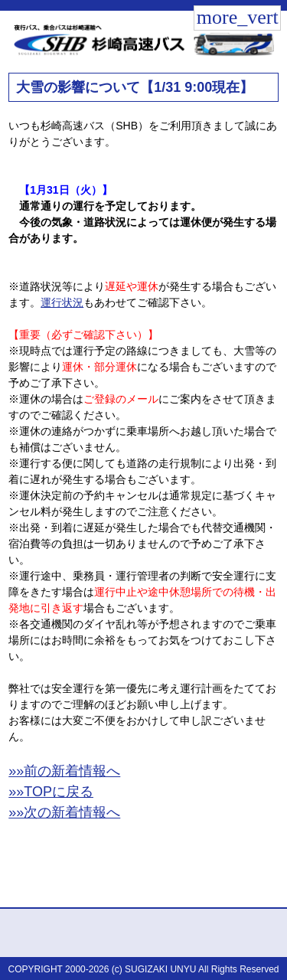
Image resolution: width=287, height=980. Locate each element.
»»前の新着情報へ (64, 771)
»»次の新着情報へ (64, 812)
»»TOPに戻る (51, 792)
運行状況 (62, 302)
